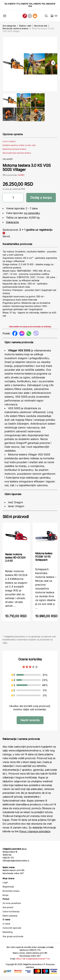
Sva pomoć (8, 910)
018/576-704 (26, 4)
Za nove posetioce (12, 906)
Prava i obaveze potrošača (35, 835)
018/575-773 (14, 4)
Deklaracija (12, 225)
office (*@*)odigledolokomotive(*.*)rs (33, 962)
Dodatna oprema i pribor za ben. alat (19, 148)
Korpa (5, 898)
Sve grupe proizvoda (13, 940)
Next (53, 65)
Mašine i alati (25, 26)
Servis (6, 240)
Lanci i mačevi (9, 145)
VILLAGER (7, 162)
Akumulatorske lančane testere (17, 156)
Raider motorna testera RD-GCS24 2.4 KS (15, 561)
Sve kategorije (9, 26)
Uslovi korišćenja (11, 915)
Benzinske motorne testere (15, 28)
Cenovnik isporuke (12, 931)
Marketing (8, 935)
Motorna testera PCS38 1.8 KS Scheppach (44, 560)
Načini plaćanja (10, 919)
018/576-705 (39, 4)
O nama (6, 927)
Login (5, 886)
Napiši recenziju (30, 723)
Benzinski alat (41, 26)
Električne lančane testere (14, 152)
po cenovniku (32, 216)
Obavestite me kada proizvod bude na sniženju (30, 330)
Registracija (8, 890)
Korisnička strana (11, 894)
